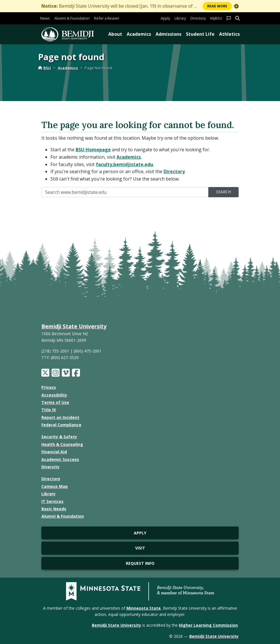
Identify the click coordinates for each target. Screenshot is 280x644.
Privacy (49, 387)
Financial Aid (54, 452)
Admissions (168, 34)
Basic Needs (54, 509)
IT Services (52, 501)
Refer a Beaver (107, 18)
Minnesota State (144, 608)
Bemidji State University (74, 326)
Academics (139, 34)
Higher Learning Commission (208, 625)
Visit (140, 548)
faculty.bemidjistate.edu (124, 164)
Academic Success (60, 459)
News (45, 18)
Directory (198, 18)
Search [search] (223, 192)
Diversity (50, 467)
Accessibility (54, 395)
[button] (236, 6)
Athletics (229, 34)
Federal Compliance (61, 425)
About (115, 34)
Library (180, 18)
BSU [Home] (44, 68)
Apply (165, 18)
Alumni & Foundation (72, 18)
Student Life (200, 34)
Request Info (140, 563)
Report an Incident (60, 417)
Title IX (49, 410)
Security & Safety (59, 437)
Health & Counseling (62, 444)
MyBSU (216, 18)
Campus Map (55, 486)
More (217, 6)
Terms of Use (55, 402)
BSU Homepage (93, 150)
